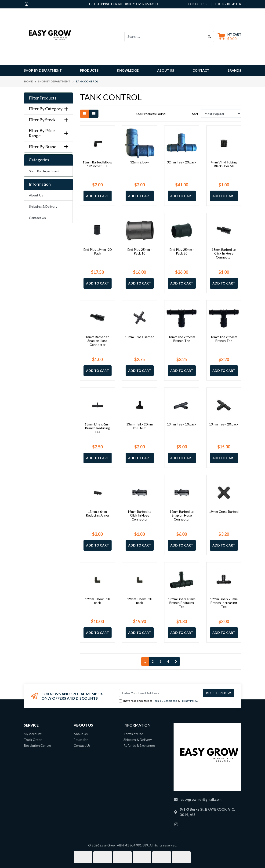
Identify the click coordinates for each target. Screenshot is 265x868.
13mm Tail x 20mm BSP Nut (140, 426)
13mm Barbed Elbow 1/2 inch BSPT (97, 164)
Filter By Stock (48, 120)
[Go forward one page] (176, 661)
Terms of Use (133, 734)
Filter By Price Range (48, 133)
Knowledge (128, 70)
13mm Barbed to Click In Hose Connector (224, 253)
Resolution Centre (37, 745)
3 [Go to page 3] (160, 661)
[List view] (94, 114)
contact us (198, 4)
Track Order (33, 740)
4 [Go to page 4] (168, 661)
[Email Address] (160, 693)
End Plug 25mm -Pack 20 (182, 251)
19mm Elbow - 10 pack (98, 601)
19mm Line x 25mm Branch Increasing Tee (224, 603)
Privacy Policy (189, 701)
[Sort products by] (221, 114)
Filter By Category (48, 109)
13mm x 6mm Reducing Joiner (98, 513)
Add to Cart (98, 196)
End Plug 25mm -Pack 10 (140, 251)
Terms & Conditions (165, 701)
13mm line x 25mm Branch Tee (182, 339)
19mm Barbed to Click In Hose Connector (140, 515)
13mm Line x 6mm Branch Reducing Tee (98, 428)
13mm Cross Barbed (140, 337)
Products (89, 70)
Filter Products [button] (43, 98)
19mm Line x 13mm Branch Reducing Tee (182, 603)
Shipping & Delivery (43, 206)
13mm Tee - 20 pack (224, 424)
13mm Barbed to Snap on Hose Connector (97, 341)
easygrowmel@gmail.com (201, 799)
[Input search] (165, 37)
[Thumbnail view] (85, 114)
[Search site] (209, 37)
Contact (201, 70)
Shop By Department (44, 171)
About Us (166, 70)
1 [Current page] (145, 661)
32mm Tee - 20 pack (182, 162)
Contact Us (37, 218)
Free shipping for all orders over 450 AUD (123, 4)
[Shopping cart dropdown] (229, 36)
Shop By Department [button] (43, 70)
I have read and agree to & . (158, 701)
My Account (33, 734)
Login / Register (228, 4)
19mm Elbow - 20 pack (140, 601)
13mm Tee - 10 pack (182, 424)
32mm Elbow (140, 162)
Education (81, 740)
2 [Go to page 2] (153, 661)
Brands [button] (234, 70)
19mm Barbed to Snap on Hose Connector (182, 515)
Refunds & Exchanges (140, 745)
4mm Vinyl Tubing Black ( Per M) (224, 164)
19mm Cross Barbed (224, 512)
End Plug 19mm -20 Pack (98, 251)
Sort (195, 114)
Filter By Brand (48, 147)
